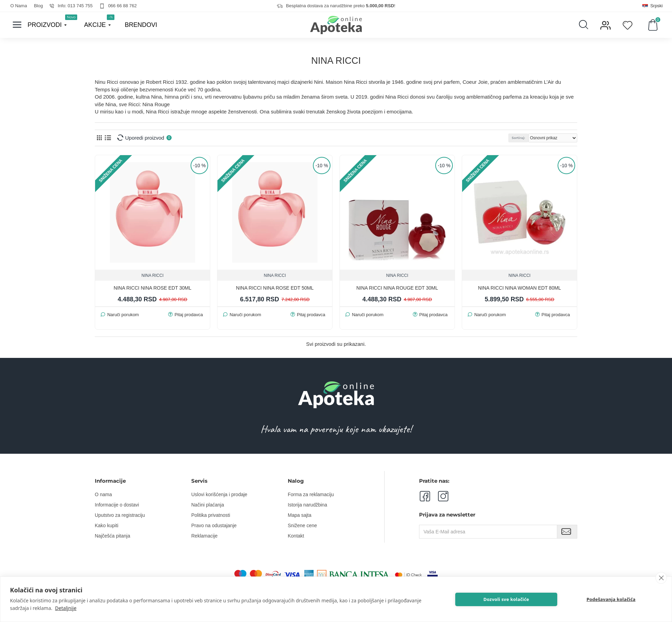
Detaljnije (66, 608)
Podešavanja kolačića (611, 599)
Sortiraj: (518, 138)
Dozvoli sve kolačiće (506, 599)
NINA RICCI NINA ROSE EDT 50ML (275, 288)
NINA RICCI (152, 275)
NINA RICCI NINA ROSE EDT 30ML (152, 288)
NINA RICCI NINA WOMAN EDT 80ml (520, 288)
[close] (661, 578)
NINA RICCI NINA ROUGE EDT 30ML (397, 288)
